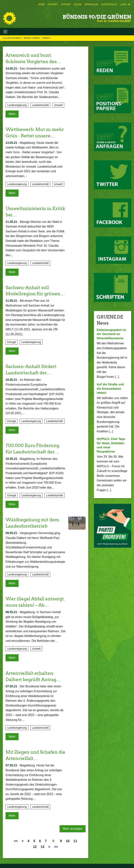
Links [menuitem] (124, 4)
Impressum (91, 4)
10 (68, 840)
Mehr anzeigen (73, 827)
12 (35, 845)
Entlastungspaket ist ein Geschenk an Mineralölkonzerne (111, 334)
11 (75, 840)
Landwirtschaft (40, 105)
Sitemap (66, 4)
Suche (78, 4)
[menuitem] (41, 4)
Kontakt (53, 4)
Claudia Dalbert (12, 38)
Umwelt (47, 38)
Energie (12, 342)
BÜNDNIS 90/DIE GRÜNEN (97, 17)
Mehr (12, 114)
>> (56, 845)
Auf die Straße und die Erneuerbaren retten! (110, 388)
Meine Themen (32, 38)
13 (43, 845)
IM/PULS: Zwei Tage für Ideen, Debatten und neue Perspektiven (111, 445)
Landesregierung (17, 105)
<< (16, 840)
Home (41, 4)
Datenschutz (109, 4)
